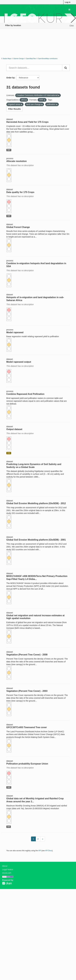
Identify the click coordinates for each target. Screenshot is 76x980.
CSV (9, 453)
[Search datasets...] (34, 68)
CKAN (7, 883)
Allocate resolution (16, 161)
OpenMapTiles (31, 58)
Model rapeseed (15, 332)
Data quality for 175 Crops (20, 192)
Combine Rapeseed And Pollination (25, 394)
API (40, 851)
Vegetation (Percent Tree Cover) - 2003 (27, 691)
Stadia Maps (7, 58)
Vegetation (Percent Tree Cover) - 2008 (27, 655)
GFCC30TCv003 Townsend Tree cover (27, 727)
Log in (68, 2)
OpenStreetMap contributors (48, 58)
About (5, 866)
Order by (10, 78)
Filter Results (14, 109)
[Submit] (66, 68)
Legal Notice (8, 869)
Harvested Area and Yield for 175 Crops (27, 122)
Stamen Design (19, 58)
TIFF (9, 150)
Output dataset (14, 429)
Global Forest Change (18, 227)
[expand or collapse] (69, 10)
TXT (9, 827)
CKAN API (7, 873)
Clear (72, 26)
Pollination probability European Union (27, 764)
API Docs (49, 851)
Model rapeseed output (19, 362)
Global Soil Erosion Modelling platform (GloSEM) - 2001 (36, 540)
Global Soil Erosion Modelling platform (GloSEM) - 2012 (36, 503)
